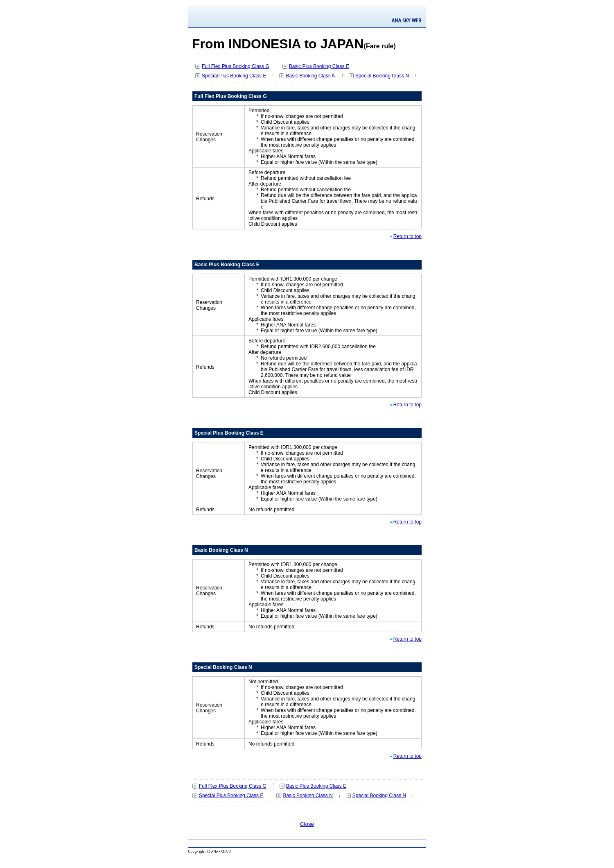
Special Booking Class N (382, 76)
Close (307, 824)
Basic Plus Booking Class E (319, 66)
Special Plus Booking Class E (234, 76)
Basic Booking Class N (310, 76)
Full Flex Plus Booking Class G (236, 66)
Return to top (407, 236)
